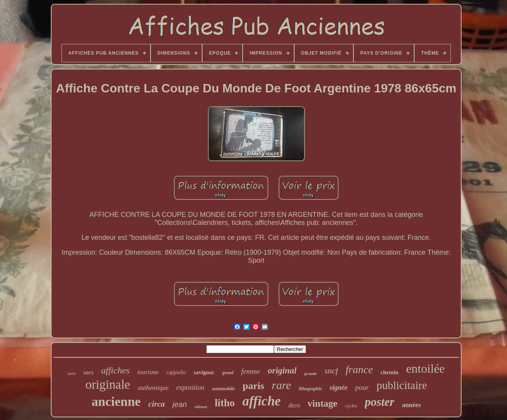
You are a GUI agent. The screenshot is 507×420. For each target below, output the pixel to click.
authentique (153, 388)
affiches (116, 370)
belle (72, 373)
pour (362, 387)
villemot (201, 407)
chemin (390, 372)
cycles (351, 406)
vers (88, 373)
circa (156, 404)
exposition (190, 388)
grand (228, 373)
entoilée (425, 368)
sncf (331, 371)
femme (251, 371)
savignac (204, 372)
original (282, 371)
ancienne (116, 401)
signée (339, 388)
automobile (224, 388)
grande (310, 373)
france (360, 369)
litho (225, 403)
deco (294, 405)
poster (380, 402)
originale (108, 384)
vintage (322, 403)
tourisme (148, 372)
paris (253, 386)
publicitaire (402, 385)
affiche (261, 401)
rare (281, 385)
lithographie (310, 389)
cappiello (176, 372)
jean (180, 404)
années (411, 405)
